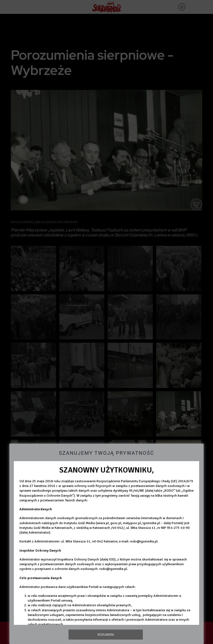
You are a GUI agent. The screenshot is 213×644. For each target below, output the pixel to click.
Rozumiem (106, 634)
